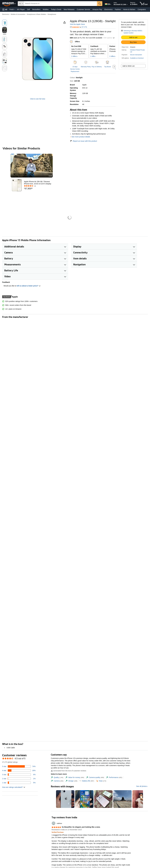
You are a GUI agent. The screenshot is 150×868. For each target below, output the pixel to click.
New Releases (69, 9)
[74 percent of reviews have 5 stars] (19, 766)
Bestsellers (36, 9)
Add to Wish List (128, 66)
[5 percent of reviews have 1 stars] (19, 783)
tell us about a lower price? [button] (29, 286)
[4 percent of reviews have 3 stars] (19, 775)
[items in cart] (144, 4)
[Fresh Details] (15, 10)
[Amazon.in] (9, 4)
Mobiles (46, 9)
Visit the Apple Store (77, 24)
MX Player (21, 9)
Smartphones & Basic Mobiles (36, 14)
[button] (5, 10)
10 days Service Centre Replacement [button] (75, 69)
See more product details (81, 137)
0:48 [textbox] (50, 176)
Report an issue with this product (83, 141)
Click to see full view (38, 99)
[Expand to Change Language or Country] (111, 5)
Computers (142, 9)
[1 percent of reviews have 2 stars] (19, 779)
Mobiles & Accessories (18, 14)
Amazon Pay (97, 9)
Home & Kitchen (129, 9)
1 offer (93, 56)
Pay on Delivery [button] (97, 67)
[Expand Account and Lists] (127, 5)
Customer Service (83, 9)
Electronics (108, 9)
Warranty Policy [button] (86, 67)
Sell (28, 9)
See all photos (141, 786)
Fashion (118, 9)
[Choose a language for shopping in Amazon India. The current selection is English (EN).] (107, 4)
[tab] (57, 777)
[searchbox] (60, 4)
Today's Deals (56, 9)
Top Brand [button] (107, 67)
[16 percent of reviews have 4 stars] (19, 770)
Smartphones (52, 14)
